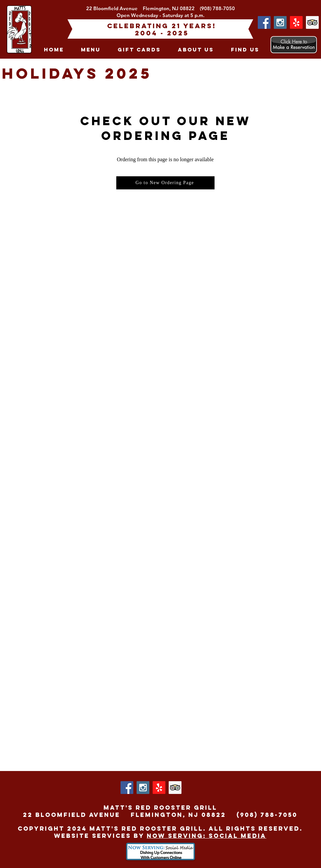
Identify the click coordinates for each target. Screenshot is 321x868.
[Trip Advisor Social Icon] (312, 22)
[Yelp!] (296, 22)
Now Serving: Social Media (207, 836)
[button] (91, 49)
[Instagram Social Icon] (280, 22)
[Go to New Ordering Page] (165, 183)
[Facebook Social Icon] (264, 22)
